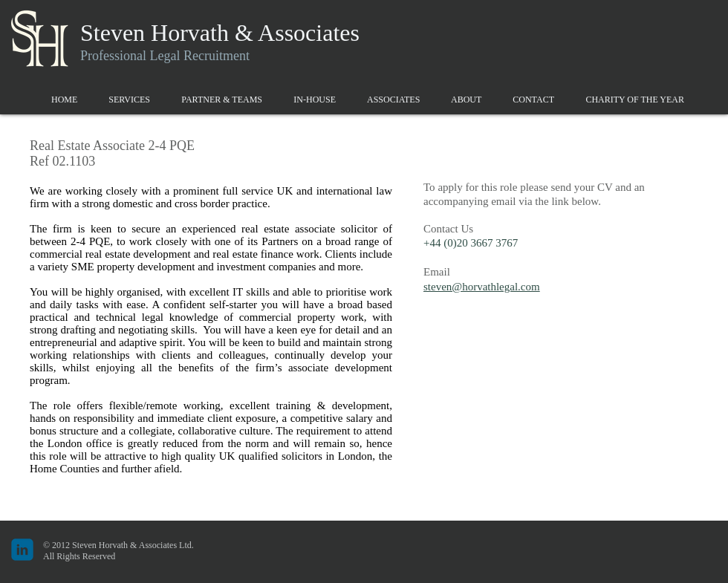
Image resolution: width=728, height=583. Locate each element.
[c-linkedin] (22, 550)
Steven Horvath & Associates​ (220, 33)
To (429, 187)
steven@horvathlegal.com (482, 287)
